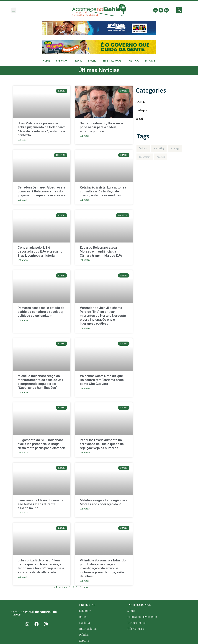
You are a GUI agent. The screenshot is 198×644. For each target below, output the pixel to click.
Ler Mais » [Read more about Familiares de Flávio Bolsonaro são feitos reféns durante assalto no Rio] (23, 513)
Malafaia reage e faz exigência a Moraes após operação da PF (104, 502)
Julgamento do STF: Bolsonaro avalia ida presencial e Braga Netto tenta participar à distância (42, 444)
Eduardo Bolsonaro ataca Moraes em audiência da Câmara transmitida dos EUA (101, 251)
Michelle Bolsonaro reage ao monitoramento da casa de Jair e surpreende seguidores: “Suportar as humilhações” (41, 382)
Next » (87, 587)
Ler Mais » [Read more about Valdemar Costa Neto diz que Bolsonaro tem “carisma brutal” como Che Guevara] (85, 388)
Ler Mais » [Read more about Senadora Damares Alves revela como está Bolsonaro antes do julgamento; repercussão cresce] (23, 200)
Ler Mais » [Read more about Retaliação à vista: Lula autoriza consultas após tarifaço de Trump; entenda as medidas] (85, 200)
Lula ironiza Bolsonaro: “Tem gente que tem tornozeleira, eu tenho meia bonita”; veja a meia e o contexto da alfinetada (41, 566)
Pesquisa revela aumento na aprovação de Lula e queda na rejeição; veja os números (102, 444)
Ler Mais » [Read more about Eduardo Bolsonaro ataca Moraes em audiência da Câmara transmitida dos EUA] (85, 260)
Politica (133, 61)
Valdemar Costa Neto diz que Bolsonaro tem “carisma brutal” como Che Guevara (103, 380)
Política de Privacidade (142, 617)
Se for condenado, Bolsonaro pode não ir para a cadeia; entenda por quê (101, 127)
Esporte (150, 61)
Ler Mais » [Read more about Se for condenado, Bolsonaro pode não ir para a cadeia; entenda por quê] (85, 136)
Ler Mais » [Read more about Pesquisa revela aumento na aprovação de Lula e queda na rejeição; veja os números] (85, 453)
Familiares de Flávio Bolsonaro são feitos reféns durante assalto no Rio (40, 504)
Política (84, 635)
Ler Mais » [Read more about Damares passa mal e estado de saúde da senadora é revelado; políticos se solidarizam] (23, 320)
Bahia (78, 61)
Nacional (85, 623)
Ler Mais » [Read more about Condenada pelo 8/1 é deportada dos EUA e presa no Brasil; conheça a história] (23, 260)
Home (46, 61)
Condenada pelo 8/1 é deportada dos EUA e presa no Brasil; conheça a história (40, 251)
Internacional (112, 61)
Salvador (62, 61)
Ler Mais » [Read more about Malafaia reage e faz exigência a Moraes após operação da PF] (85, 509)
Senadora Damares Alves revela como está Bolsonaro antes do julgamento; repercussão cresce (42, 191)
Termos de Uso (137, 623)
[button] (14, 10)
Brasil (92, 61)
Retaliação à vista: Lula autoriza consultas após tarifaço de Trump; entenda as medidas (103, 191)
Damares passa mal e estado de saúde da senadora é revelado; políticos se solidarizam (41, 312)
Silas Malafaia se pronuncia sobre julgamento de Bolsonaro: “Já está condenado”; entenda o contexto (41, 129)
